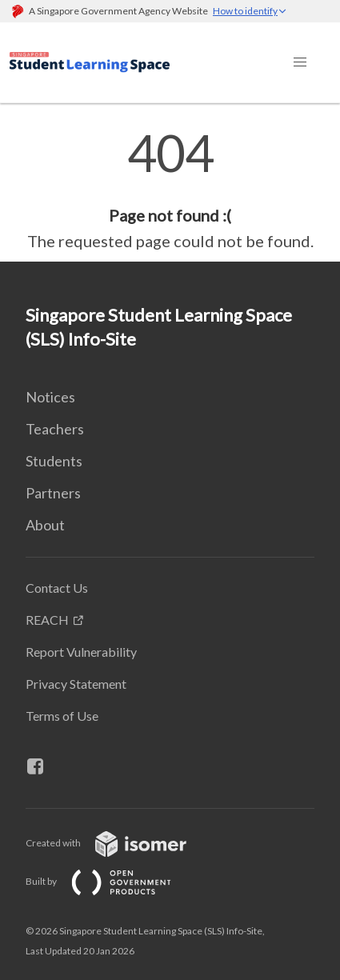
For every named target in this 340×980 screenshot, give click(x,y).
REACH (47, 620)
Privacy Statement (76, 684)
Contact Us (57, 588)
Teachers (55, 429)
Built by (111, 881)
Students (54, 461)
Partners (53, 493)
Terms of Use (62, 716)
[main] (170, 190)
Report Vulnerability (81, 652)
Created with (119, 843)
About (45, 525)
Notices (50, 397)
